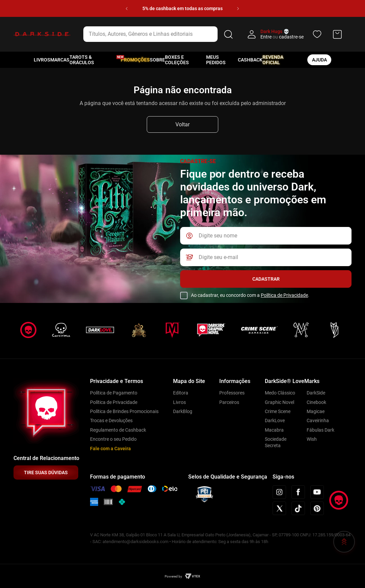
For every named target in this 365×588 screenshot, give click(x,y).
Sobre (157, 60)
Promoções (135, 60)
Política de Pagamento (114, 393)
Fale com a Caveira (110, 449)
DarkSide (316, 393)
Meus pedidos (216, 60)
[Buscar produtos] (228, 34)
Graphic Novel (279, 402)
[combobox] (159, 34)
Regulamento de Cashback (118, 430)
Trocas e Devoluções (111, 420)
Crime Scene (278, 411)
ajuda (319, 60)
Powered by (173, 576)
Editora (181, 393)
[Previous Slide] (127, 9)
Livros (42, 60)
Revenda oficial (273, 60)
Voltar (182, 124)
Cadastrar (266, 279)
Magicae (316, 411)
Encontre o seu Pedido (113, 439)
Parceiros (229, 402)
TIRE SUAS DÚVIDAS (46, 472)
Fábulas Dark (320, 430)
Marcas (60, 60)
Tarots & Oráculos (82, 60)
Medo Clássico (280, 393)
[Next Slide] (238, 9)
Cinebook (316, 402)
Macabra (274, 430)
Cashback (250, 60)
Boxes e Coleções (177, 60)
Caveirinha (318, 420)
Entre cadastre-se (282, 37)
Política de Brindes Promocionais (124, 411)
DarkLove (275, 420)
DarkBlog (183, 411)
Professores (232, 393)
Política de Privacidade (284, 295)
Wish (312, 439)
